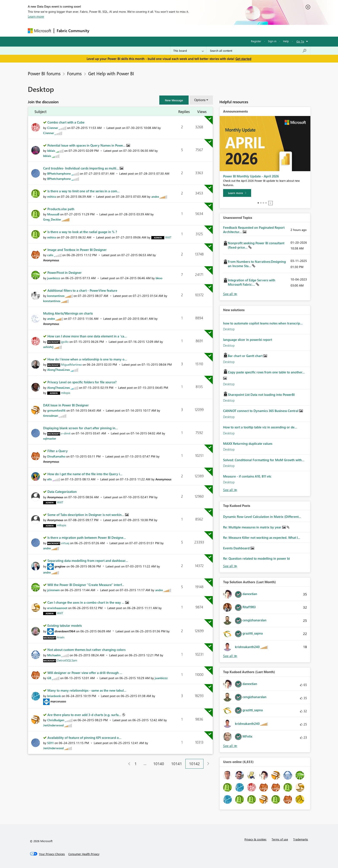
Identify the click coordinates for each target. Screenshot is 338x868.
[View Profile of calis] (50, 255)
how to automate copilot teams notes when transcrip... (263, 323)
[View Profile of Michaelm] (54, 655)
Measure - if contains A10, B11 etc (247, 476)
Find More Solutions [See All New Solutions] (230, 490)
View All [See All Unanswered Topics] (230, 294)
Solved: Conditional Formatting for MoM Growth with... (264, 460)
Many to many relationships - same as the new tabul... (87, 690)
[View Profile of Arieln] (61, 637)
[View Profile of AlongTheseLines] (59, 370)
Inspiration (118, 31)
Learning (191, 31)
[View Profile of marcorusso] (58, 701)
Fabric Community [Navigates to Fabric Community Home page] (73, 31)
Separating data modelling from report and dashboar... (88, 561)
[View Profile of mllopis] (66, 393)
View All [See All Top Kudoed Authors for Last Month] (230, 746)
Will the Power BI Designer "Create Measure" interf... (86, 585)
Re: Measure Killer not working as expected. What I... (262, 537)
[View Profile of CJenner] (53, 128)
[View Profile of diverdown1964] (65, 631)
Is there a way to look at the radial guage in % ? (82, 232)
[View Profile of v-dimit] (66, 433)
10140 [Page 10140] (159, 764)
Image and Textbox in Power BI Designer (77, 250)
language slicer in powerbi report (248, 340)
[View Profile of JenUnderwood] (53, 725)
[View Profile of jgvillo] (65, 342)
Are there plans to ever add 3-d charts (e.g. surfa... (85, 715)
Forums (99, 31)
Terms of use (280, 839)
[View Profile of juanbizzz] (54, 278)
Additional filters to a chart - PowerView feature (82, 290)
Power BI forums (44, 73)
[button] (174, 100)
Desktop (229, 329)
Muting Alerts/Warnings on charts (68, 313)
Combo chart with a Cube (66, 122)
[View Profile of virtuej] (65, 543)
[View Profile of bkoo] (159, 278)
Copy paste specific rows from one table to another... (266, 372)
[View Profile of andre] (155, 197)
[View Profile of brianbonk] (54, 696)
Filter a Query (58, 451)
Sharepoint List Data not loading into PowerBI (261, 395)
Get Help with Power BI (111, 73)
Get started (243, 59)
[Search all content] (258, 51)
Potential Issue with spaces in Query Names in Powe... (87, 145)
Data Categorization (62, 492)
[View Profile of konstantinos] (56, 296)
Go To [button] (300, 41)
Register (256, 41)
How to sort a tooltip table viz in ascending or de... (260, 427)
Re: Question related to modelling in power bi (257, 558)
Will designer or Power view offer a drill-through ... (85, 673)
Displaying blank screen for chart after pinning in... (81, 428)
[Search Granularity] (189, 51)
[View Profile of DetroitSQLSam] (67, 660)
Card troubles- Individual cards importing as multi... (81, 168)
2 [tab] (261, 203)
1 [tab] (258, 203)
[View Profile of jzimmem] (53, 590)
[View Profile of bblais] (51, 151)
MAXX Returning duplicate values (248, 443)
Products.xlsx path (61, 209)
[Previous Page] (128, 764)
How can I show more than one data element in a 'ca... (87, 336)
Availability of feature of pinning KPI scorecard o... (84, 738)
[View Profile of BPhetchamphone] (59, 173)
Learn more (36, 16)
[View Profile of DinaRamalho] (56, 456)
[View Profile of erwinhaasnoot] (57, 608)
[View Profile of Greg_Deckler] (52, 219)
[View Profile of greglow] (60, 566)
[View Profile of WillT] (168, 237)
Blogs (174, 31)
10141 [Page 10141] (177, 764)
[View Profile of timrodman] (51, 416)
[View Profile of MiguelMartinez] (71, 364)
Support (209, 31)
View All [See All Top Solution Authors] (230, 656)
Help (286, 41)
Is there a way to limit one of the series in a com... (84, 191)
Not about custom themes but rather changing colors (86, 650)
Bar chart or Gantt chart (246, 356)
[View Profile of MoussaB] (53, 214)
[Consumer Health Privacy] (84, 854)
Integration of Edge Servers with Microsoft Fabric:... (252, 282)
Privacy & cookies (255, 839)
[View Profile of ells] (49, 479)
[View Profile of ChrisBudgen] (56, 720)
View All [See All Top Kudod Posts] (230, 566)
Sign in (272, 41)
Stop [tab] (271, 203)
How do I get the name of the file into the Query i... (85, 474)
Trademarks (301, 839)
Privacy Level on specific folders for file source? (82, 382)
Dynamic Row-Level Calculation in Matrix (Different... (262, 517)
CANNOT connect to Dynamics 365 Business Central (261, 411)
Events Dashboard (237, 548)
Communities (155, 31)
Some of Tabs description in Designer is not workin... (86, 515)
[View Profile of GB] (49, 678)
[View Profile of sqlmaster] (50, 438)
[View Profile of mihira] (52, 197)
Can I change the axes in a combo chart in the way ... (86, 602)
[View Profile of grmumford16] (56, 410)
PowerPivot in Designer (65, 273)
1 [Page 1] (136, 764)
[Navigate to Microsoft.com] (39, 31)
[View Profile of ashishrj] (48, 347)
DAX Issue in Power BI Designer (66, 405)
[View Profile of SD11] (50, 743)
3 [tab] (263, 203)
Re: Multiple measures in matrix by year (253, 527)
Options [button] (200, 100)
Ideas (136, 31)
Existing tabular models (65, 625)
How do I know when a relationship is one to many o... (87, 359)
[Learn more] (237, 193)
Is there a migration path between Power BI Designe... (87, 537)
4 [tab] (266, 203)
